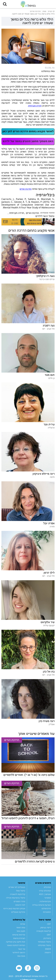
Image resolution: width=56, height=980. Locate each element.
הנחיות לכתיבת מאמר (16, 946)
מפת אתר (21, 956)
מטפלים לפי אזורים (17, 887)
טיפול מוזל (21, 891)
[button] (5, 4)
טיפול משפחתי (44, 942)
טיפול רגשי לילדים (45, 216)
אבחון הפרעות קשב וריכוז (14, 909)
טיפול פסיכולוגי (44, 946)
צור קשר (22, 949)
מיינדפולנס (46, 909)
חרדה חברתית (35, 106)
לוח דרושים (20, 905)
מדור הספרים (19, 901)
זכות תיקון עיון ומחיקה (16, 942)
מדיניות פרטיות (19, 935)
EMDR (48, 949)
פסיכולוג (47, 887)
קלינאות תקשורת (44, 931)
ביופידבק (47, 938)
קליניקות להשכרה (18, 894)
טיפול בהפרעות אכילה (16, 898)
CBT (49, 924)
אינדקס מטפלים (18, 912)
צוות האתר (21, 928)
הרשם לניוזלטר (19, 953)
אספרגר (48, 898)
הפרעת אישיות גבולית (42, 905)
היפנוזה (48, 953)
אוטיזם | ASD (45, 894)
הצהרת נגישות (19, 938)
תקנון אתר (21, 931)
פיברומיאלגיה (45, 901)
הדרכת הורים (26, 189)
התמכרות (47, 912)
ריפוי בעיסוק (46, 928)
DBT (49, 935)
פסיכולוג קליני (45, 891)
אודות (23, 924)
